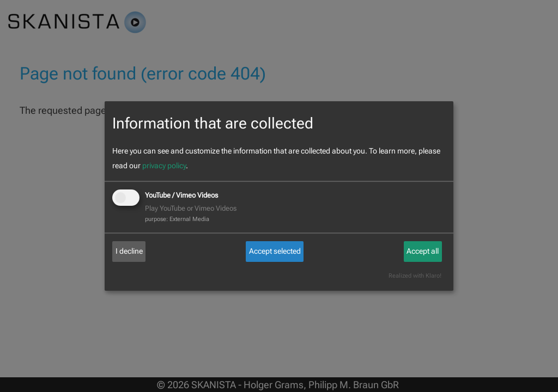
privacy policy (164, 166)
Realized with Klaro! (415, 276)
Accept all (423, 251)
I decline (129, 251)
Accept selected (275, 251)
